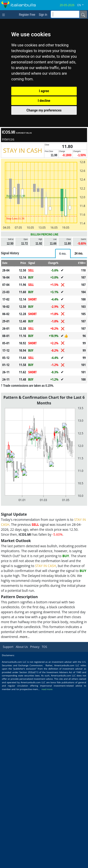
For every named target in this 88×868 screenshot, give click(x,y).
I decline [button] (44, 101)
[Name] (83, 14)
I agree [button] (44, 91)
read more (47, 689)
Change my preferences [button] (44, 110)
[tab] (63, 254)
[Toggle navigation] (5, 14)
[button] (82, 5)
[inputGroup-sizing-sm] (65, 14)
